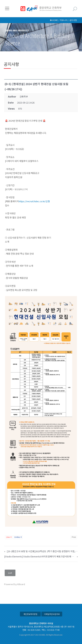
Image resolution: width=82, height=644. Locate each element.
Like (9, 537)
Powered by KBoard (15, 584)
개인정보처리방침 (30, 614)
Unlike (18, 537)
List (10, 573)
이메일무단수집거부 (52, 614)
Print (74, 537)
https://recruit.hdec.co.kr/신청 (34, 201)
